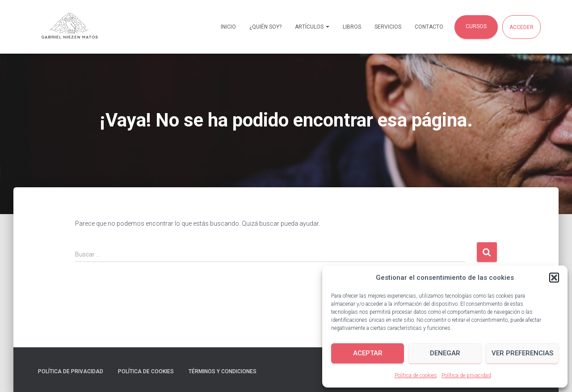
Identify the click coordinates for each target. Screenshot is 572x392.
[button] (554, 278)
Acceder (522, 27)
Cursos (476, 26)
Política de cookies (416, 375)
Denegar (445, 353)
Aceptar (368, 353)
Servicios (388, 27)
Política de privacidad (466, 375)
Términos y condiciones (223, 371)
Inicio (228, 27)
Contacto (429, 27)
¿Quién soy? (265, 27)
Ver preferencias (522, 353)
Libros (352, 27)
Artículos (312, 27)
